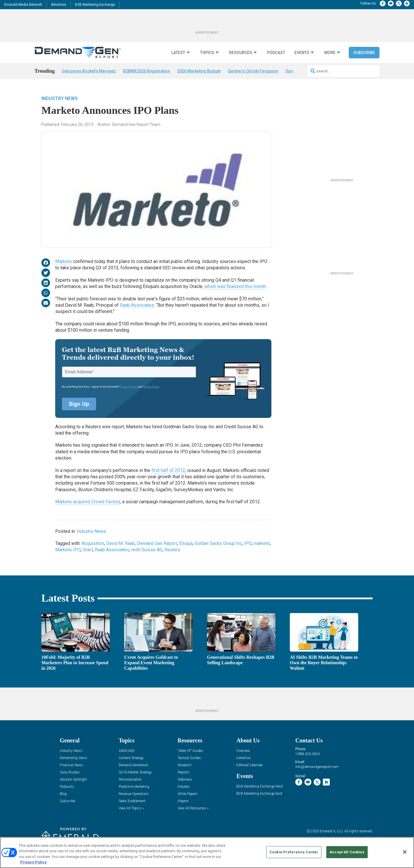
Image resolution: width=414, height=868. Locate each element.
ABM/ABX (127, 751)
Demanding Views (73, 758)
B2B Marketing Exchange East (259, 794)
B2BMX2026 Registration (146, 71)
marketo (262, 543)
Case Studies (70, 772)
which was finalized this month (235, 286)
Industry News (60, 98)
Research (185, 765)
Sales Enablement (132, 801)
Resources (241, 53)
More (330, 53)
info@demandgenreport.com (317, 767)
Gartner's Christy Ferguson (253, 71)
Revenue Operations (134, 794)
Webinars (185, 780)
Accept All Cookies (347, 852)
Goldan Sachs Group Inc (218, 543)
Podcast (276, 53)
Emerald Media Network (23, 5)
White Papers (188, 794)
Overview (243, 751)
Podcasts (67, 787)
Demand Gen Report (157, 543)
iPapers (183, 801)
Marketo (64, 261)
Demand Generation (134, 765)
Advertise (59, 5)
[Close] (405, 852)
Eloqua (186, 543)
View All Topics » (131, 808)
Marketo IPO (68, 550)
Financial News (71, 765)
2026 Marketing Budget (199, 71)
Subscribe (364, 53)
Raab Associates (137, 305)
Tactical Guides (189, 758)
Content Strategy (131, 758)
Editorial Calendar (250, 765)
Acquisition (93, 543)
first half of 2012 (168, 470)
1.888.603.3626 (308, 754)
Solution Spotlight (73, 780)
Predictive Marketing (134, 787)
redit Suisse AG (147, 550)
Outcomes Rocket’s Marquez (89, 71)
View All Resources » (193, 808)
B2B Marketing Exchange (95, 5)
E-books (184, 787)
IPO (248, 543)
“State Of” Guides (190, 751)
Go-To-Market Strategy (135, 772)
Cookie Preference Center (294, 852)
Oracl (88, 550)
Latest (178, 53)
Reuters (172, 550)
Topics (207, 53)
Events (302, 53)
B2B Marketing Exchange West (260, 787)
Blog (63, 794)
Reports (184, 772)
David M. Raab (120, 543)
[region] (207, 852)
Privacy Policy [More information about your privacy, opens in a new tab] (33, 862)
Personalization (130, 780)
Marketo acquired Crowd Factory (88, 502)
